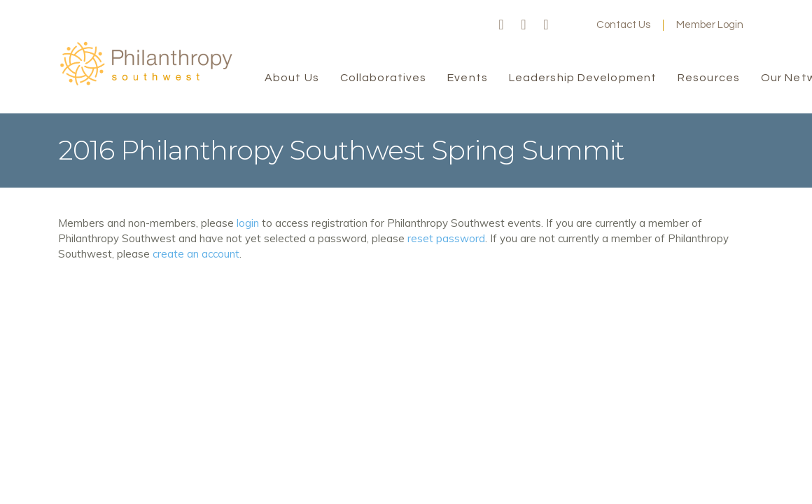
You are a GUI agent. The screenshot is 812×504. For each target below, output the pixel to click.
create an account (196, 254)
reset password (446, 238)
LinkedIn (546, 25)
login (248, 223)
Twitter (524, 25)
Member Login (710, 25)
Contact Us (623, 25)
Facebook (501, 25)
